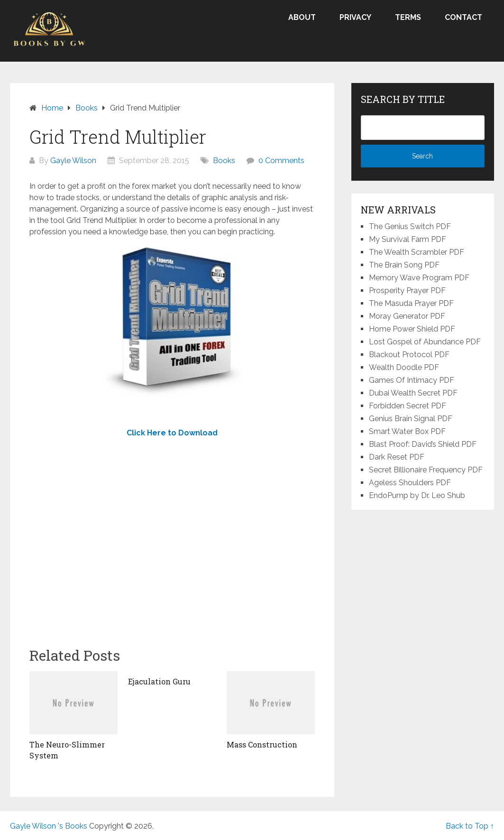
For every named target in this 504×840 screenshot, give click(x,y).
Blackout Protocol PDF (409, 355)
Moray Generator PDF (407, 316)
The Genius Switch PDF (410, 226)
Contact (463, 17)
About (302, 17)
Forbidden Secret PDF (408, 406)
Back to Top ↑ (470, 826)
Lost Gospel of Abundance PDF (425, 342)
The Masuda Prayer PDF (411, 303)
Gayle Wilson (73, 161)
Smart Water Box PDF (407, 431)
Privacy (355, 17)
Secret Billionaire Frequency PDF (426, 470)
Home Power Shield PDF (412, 329)
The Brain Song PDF (404, 265)
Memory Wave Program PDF (419, 278)
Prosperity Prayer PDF (407, 291)
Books (224, 161)
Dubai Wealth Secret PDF (413, 393)
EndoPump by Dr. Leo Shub (417, 495)
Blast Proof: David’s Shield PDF (423, 444)
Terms (408, 17)
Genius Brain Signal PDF (411, 419)
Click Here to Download (172, 433)
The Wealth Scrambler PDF (417, 252)
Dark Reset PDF (397, 457)
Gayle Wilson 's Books (49, 826)
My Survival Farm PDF (408, 239)
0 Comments (281, 161)
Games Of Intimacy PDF (412, 380)
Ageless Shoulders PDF (410, 483)
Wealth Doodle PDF (404, 367)
